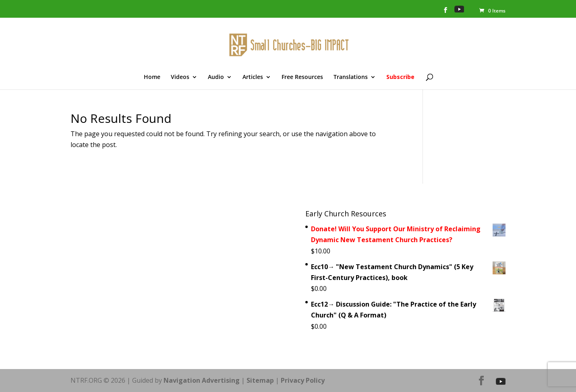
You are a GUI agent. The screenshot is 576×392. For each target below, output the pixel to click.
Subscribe (400, 77)
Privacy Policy (303, 380)
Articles (253, 77)
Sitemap (260, 380)
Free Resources (302, 77)
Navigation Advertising (202, 380)
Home (152, 77)
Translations (351, 77)
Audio (216, 77)
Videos (180, 77)
